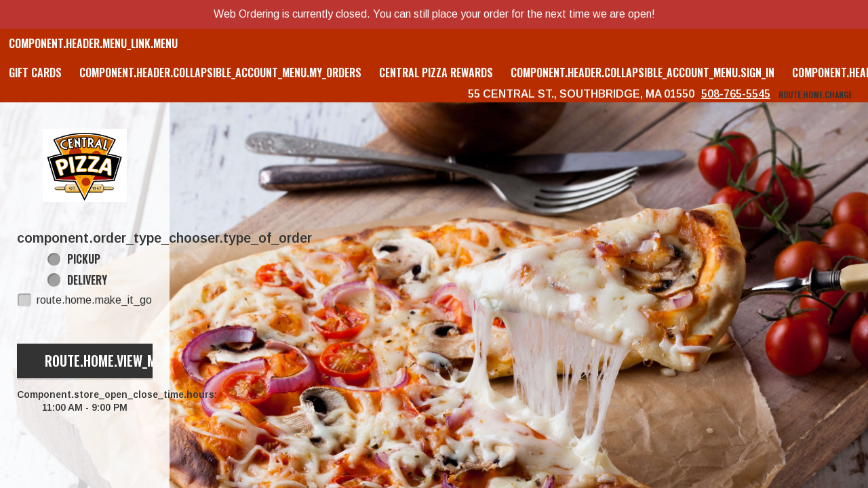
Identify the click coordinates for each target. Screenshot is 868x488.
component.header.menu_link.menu (93, 43)
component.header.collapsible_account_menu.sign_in (643, 73)
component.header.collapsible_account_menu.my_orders (220, 73)
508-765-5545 (736, 94)
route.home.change (815, 95)
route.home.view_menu (111, 361)
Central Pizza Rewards (436, 73)
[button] (85, 165)
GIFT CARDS (35, 73)
